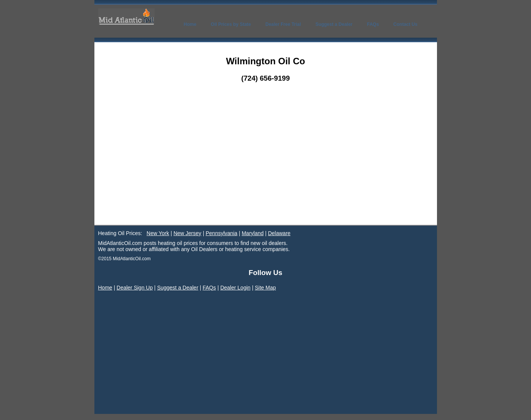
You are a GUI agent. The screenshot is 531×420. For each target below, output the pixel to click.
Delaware (279, 233)
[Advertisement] (266, 168)
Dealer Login (235, 288)
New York (158, 233)
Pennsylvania (221, 233)
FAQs (209, 288)
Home (105, 288)
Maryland (253, 233)
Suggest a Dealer (178, 288)
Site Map (265, 288)
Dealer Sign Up (135, 288)
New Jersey (187, 233)
